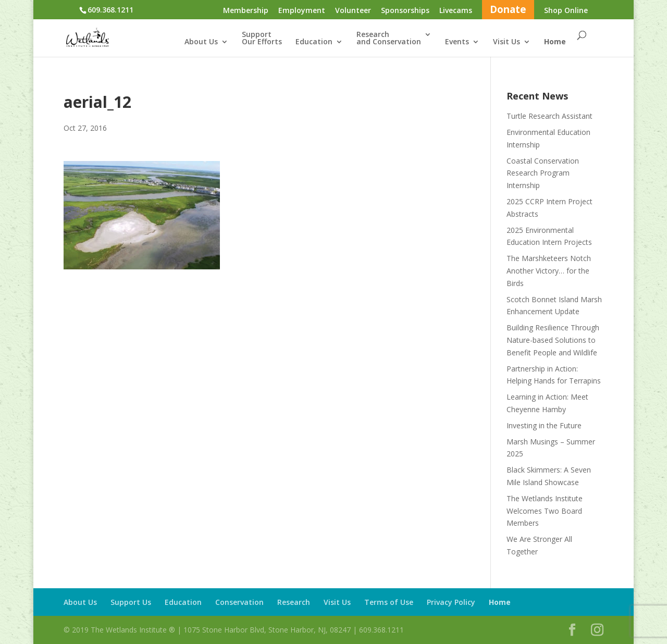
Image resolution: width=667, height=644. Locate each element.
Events (457, 42)
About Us (201, 42)
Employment (302, 11)
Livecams (456, 11)
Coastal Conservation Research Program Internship (543, 173)
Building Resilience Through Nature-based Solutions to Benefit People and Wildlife (553, 340)
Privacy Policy (451, 602)
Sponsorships (405, 11)
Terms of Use (389, 602)
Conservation (239, 602)
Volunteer (353, 11)
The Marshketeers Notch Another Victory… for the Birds (549, 271)
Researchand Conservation (389, 39)
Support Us (131, 602)
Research (294, 602)
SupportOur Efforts (262, 39)
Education (314, 42)
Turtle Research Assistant (549, 116)
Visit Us (507, 42)
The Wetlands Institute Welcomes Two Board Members (545, 511)
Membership (246, 11)
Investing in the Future (544, 425)
